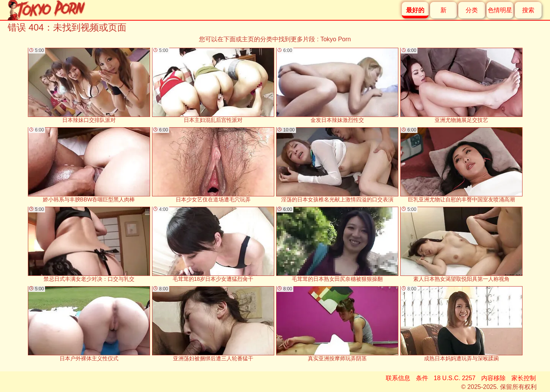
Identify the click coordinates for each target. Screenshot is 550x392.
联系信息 (398, 378)
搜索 (528, 10)
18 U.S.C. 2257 (455, 378)
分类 (472, 10)
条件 (422, 378)
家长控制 (524, 378)
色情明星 (500, 10)
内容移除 (493, 378)
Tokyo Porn (336, 39)
